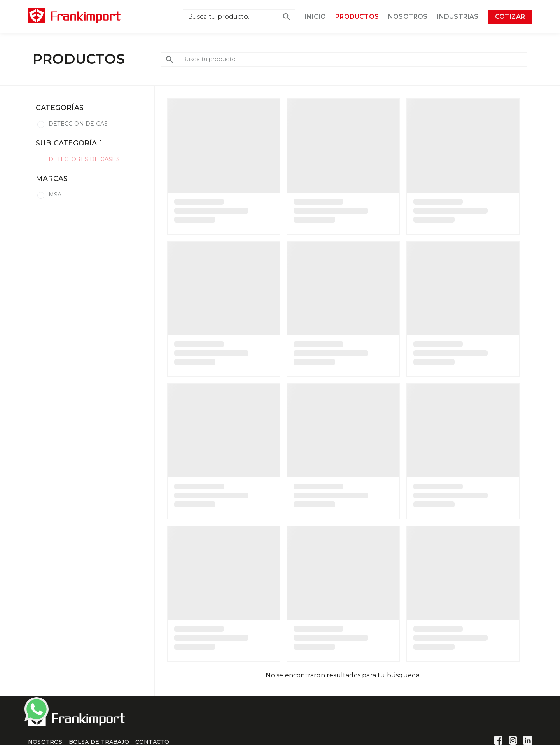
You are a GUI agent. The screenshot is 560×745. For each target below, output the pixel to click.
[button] (287, 17)
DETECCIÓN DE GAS (78, 124)
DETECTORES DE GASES (84, 159)
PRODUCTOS (357, 17)
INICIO (315, 17)
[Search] (231, 17)
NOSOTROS (408, 17)
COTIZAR (510, 17)
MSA (55, 195)
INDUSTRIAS (458, 17)
